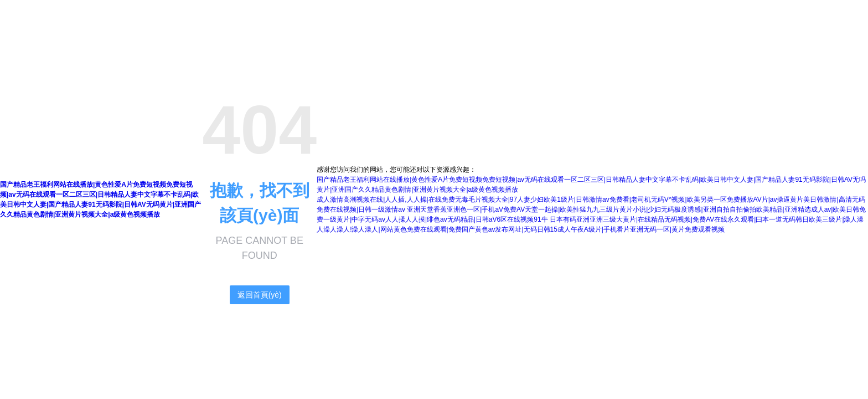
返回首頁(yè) (260, 295)
